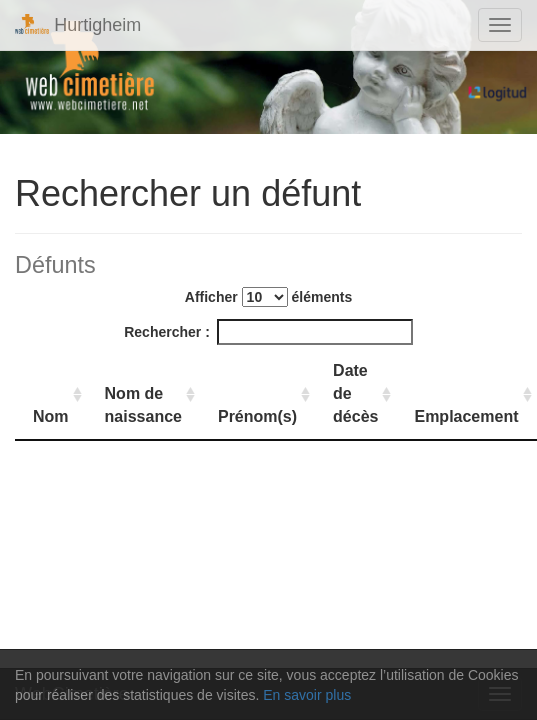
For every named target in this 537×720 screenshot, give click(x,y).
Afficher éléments (268, 297)
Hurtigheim (78, 24)
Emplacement (466, 416)
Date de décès (355, 393)
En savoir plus (307, 695)
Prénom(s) (257, 416)
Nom (51, 416)
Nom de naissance (143, 405)
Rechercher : (268, 332)
